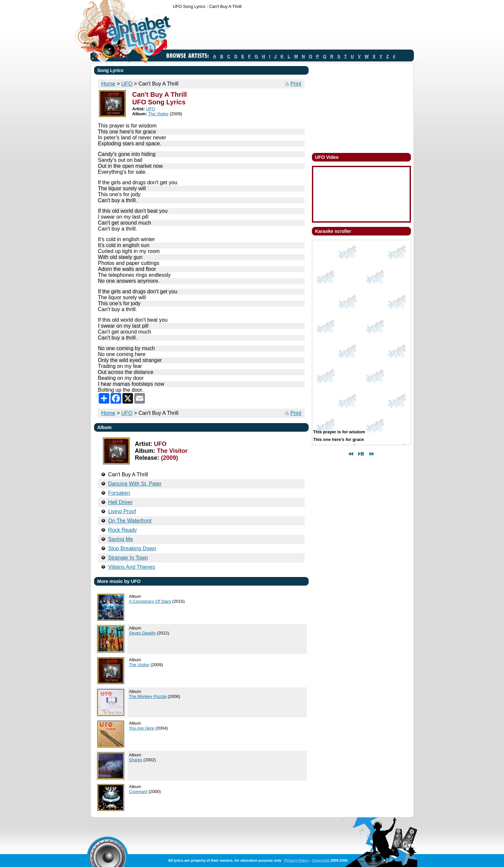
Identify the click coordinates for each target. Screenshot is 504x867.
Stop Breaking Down (132, 548)
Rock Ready (122, 530)
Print (296, 84)
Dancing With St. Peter (135, 484)
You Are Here (142, 728)
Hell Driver (120, 502)
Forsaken (119, 493)
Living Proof (122, 511)
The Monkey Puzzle (148, 696)
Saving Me (120, 539)
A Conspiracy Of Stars (150, 601)
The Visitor (158, 114)
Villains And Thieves (132, 567)
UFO (127, 84)
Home (108, 84)
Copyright (321, 860)
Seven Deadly (142, 633)
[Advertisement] (293, 31)
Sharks (136, 760)
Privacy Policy (297, 860)
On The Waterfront (130, 521)
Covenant (138, 792)
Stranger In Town (128, 558)
